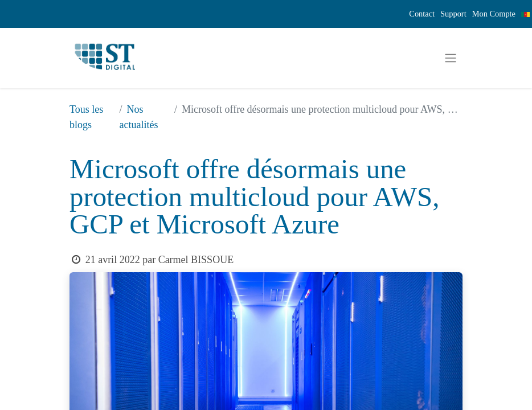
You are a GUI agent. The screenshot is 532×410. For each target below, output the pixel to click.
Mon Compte (494, 14)
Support (453, 14)
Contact (422, 14)
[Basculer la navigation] (451, 58)
